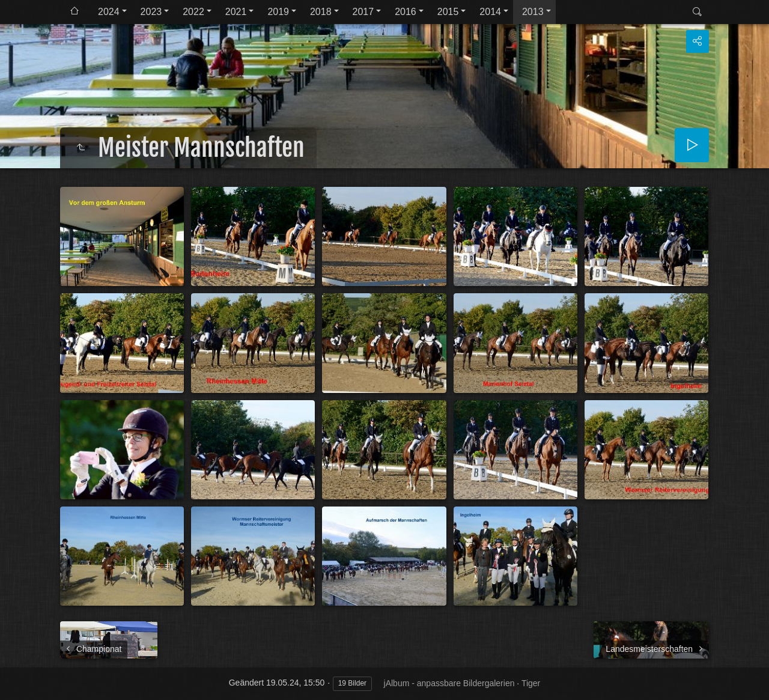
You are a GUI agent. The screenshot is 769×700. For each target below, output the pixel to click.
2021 (236, 12)
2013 (533, 12)
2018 (321, 12)
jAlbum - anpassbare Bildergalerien (449, 683)
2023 (151, 12)
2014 (490, 12)
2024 (109, 12)
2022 (193, 12)
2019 (278, 12)
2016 (406, 12)
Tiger (531, 683)
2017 (363, 12)
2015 (448, 12)
